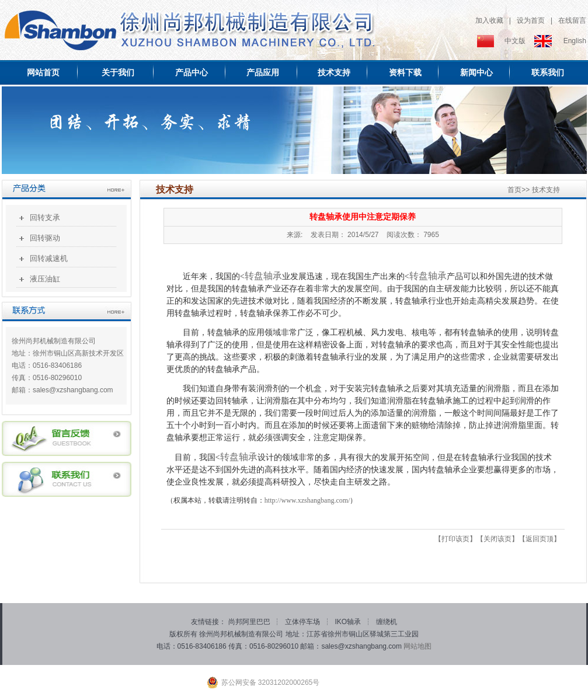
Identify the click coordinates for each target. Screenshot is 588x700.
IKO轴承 (349, 622)
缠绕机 (387, 622)
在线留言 (572, 20)
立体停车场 (303, 622)
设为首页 (531, 20)
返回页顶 (540, 539)
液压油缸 (45, 279)
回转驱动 (45, 238)
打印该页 (455, 539)
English (575, 41)
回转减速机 (49, 258)
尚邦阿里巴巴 (250, 622)
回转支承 (45, 217)
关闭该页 (497, 539)
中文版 (515, 41)
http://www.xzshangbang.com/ (307, 500)
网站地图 (417, 646)
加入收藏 (489, 20)
